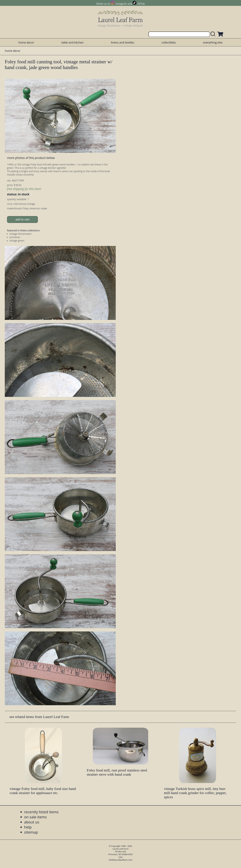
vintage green (17, 241)
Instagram (121, 4)
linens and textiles (123, 42)
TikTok (141, 4)
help (28, 827)
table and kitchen (72, 42)
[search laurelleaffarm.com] (214, 34)
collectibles (169, 42)
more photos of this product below (31, 158)
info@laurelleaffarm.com (120, 860)
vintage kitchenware (21, 234)
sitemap (31, 832)
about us (32, 822)
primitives (15, 237)
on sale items (36, 817)
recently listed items (41, 812)
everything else (213, 42)
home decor (26, 42)
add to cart (22, 219)
